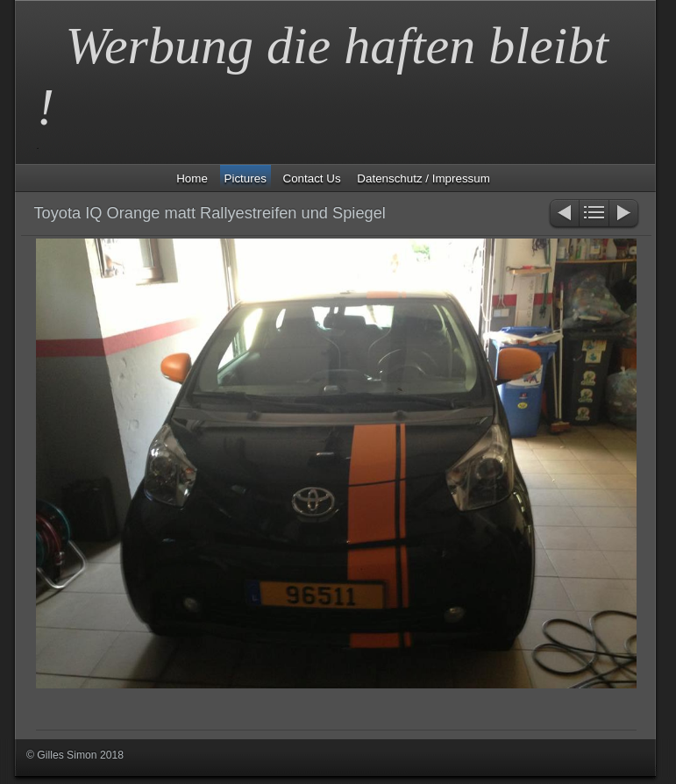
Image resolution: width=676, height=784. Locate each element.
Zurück (563, 214)
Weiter (625, 214)
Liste (594, 214)
